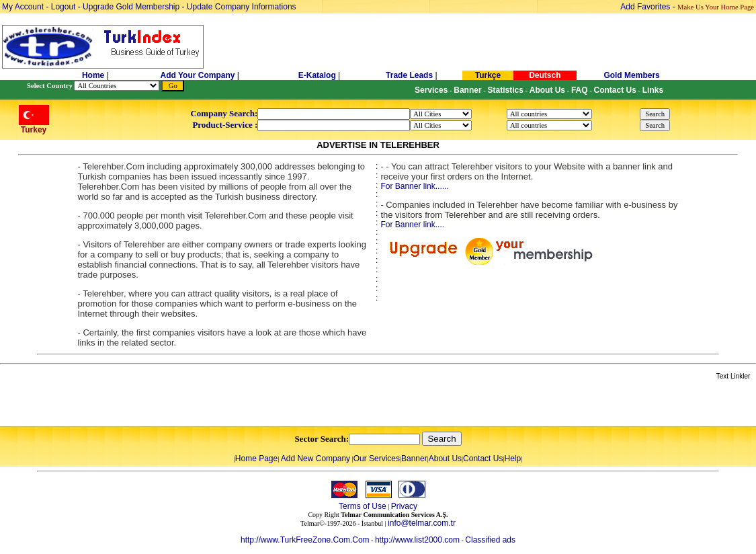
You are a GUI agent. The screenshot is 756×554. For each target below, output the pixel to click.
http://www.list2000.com (417, 540)
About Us (445, 459)
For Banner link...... (414, 186)
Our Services (377, 459)
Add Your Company (199, 75)
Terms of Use (363, 506)
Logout (64, 7)
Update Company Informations (242, 7)
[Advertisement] (159, 404)
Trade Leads (409, 75)
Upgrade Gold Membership (132, 7)
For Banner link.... (412, 225)
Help (512, 459)
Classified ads (490, 540)
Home (94, 75)
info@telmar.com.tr (422, 523)
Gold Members (631, 75)
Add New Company (316, 459)
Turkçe (488, 75)
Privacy (404, 506)
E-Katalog (317, 75)
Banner (414, 459)
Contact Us (483, 459)
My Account (24, 7)
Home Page (256, 459)
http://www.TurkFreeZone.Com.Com (305, 540)
